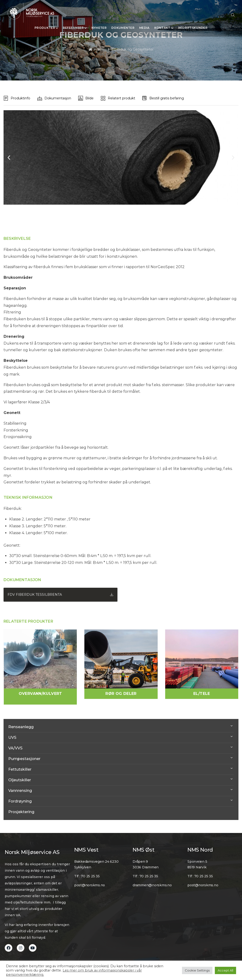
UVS (12, 737)
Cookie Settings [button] (197, 970)
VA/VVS (15, 748)
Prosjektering (21, 812)
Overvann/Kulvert (40, 694)
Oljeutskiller (20, 780)
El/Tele (202, 694)
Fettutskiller (20, 769)
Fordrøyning (20, 801)
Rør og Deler (121, 694)
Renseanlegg (21, 727)
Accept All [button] (225, 970)
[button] (9, 158)
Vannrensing (20, 791)
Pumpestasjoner (24, 759)
